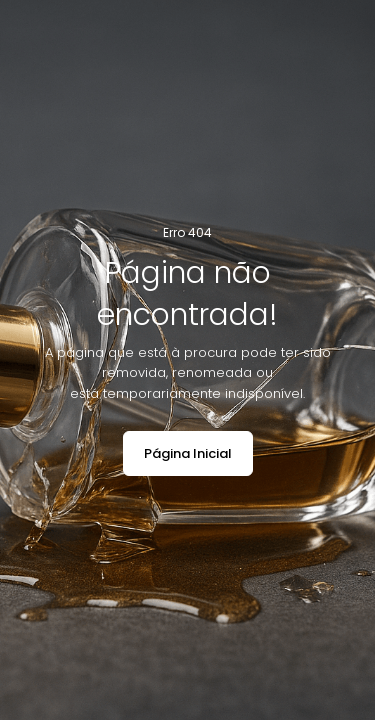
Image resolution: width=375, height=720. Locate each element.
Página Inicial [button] (188, 453)
